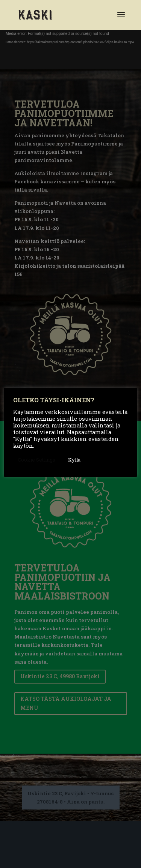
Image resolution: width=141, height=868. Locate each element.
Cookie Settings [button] (36, 460)
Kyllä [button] (74, 460)
